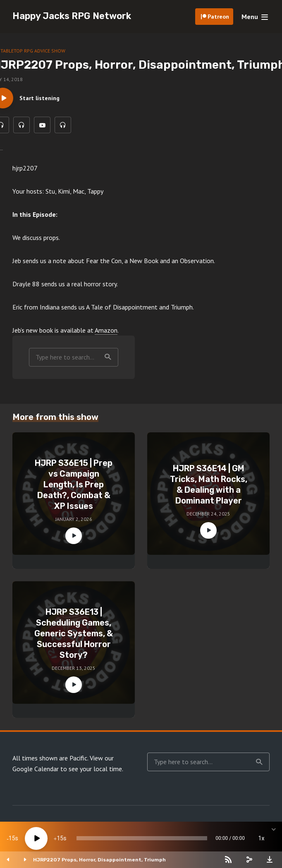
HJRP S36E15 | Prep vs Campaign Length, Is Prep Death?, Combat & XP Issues (74, 484)
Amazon (106, 330)
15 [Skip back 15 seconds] (12, 838)
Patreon (218, 17)
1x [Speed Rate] (262, 838)
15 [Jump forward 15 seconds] (60, 838)
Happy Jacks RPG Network (72, 16)
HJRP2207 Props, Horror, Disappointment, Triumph (99, 860)
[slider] (142, 838)
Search (108, 357)
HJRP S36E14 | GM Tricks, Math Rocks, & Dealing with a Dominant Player (209, 484)
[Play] (36, 838)
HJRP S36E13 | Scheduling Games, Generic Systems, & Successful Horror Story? (74, 633)
